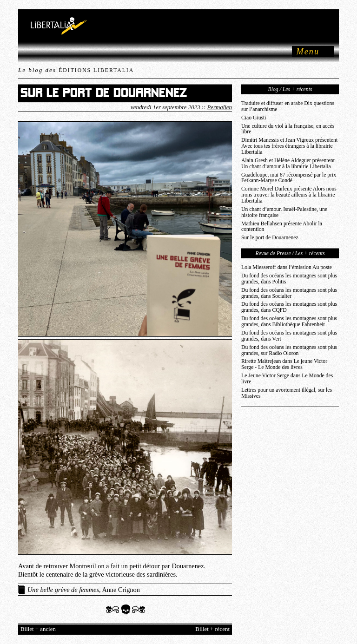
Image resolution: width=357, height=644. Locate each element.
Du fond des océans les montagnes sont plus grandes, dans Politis (289, 279)
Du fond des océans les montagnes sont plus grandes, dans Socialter (289, 293)
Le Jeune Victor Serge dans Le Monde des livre (287, 379)
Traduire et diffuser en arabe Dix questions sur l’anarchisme (288, 106)
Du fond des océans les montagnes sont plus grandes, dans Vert (289, 336)
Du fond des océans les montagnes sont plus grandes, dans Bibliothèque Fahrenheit (289, 322)
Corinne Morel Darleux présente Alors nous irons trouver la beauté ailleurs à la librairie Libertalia (289, 195)
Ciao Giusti (254, 118)
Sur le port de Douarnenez (270, 238)
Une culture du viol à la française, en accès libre (288, 129)
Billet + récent (212, 629)
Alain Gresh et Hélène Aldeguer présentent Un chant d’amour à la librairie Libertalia (288, 164)
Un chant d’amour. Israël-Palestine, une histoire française (284, 212)
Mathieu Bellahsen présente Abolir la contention (282, 227)
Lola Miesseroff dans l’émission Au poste (287, 267)
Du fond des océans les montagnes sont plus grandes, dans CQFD (289, 307)
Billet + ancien (38, 629)
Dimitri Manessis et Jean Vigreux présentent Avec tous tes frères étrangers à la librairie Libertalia (289, 146)
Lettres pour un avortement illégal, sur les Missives (287, 393)
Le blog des (76, 70)
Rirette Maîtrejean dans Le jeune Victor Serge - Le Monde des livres (284, 364)
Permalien (219, 107)
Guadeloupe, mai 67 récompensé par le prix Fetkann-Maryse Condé (289, 178)
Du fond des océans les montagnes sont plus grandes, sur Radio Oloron (289, 350)
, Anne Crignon (84, 590)
